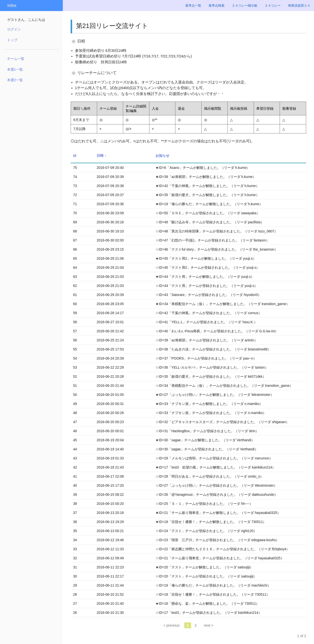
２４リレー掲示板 (245, 6)
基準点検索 (216, 6)
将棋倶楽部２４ (299, 6)
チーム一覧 (16, 59)
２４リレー (273, 6)
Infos (12, 6)
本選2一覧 (15, 80)
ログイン (14, 29)
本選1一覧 (15, 69)
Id (75, 156)
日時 (100, 156)
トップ (12, 40)
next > (209, 625)
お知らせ (162, 156)
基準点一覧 (193, 6)
